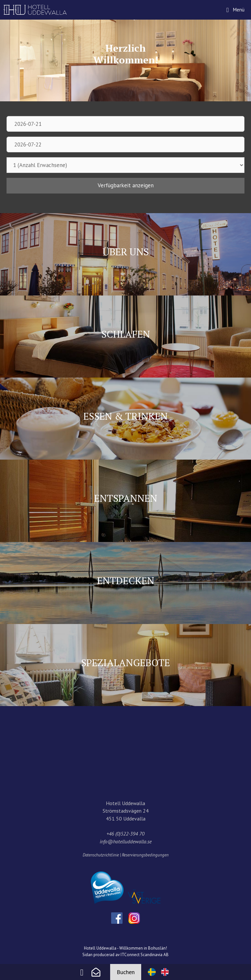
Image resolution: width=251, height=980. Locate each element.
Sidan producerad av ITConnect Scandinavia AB (125, 955)
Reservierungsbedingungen (145, 855)
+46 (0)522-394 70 (125, 834)
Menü (241, 6)
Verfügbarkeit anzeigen (126, 185)
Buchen (126, 972)
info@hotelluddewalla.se (126, 841)
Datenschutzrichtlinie (101, 855)
